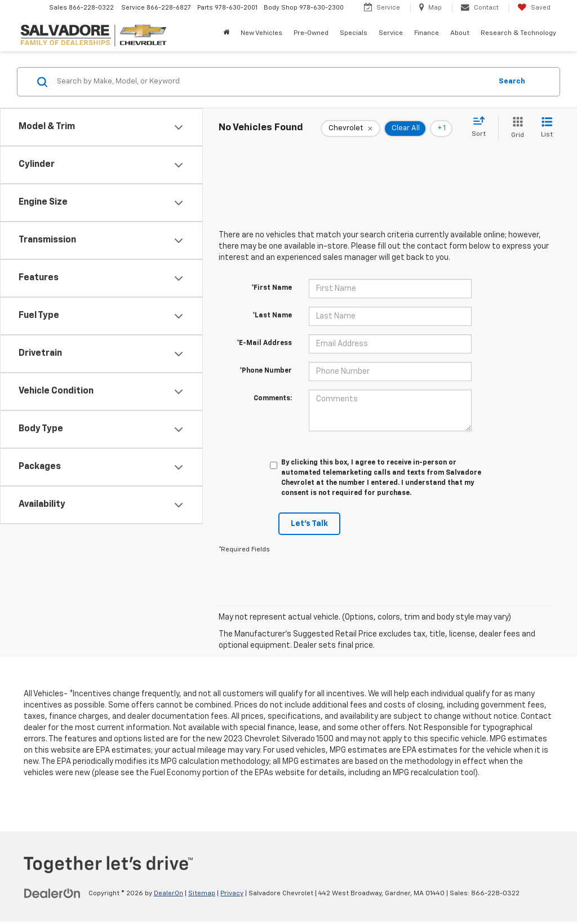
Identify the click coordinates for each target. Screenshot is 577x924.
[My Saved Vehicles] (534, 8)
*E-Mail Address (264, 343)
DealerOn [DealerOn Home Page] (168, 894)
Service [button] (391, 33)
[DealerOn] (52, 893)
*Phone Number (266, 371)
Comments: (273, 399)
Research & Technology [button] (518, 33)
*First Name (272, 288)
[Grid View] (515, 128)
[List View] (547, 128)
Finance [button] (427, 33)
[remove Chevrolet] (350, 129)
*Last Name (272, 316)
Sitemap (202, 894)
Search (512, 81)
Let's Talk (309, 524)
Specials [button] (354, 33)
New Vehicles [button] (261, 33)
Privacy (232, 894)
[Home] (226, 33)
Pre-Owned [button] (311, 33)
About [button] (460, 33)
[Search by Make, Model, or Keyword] (272, 82)
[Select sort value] (482, 127)
